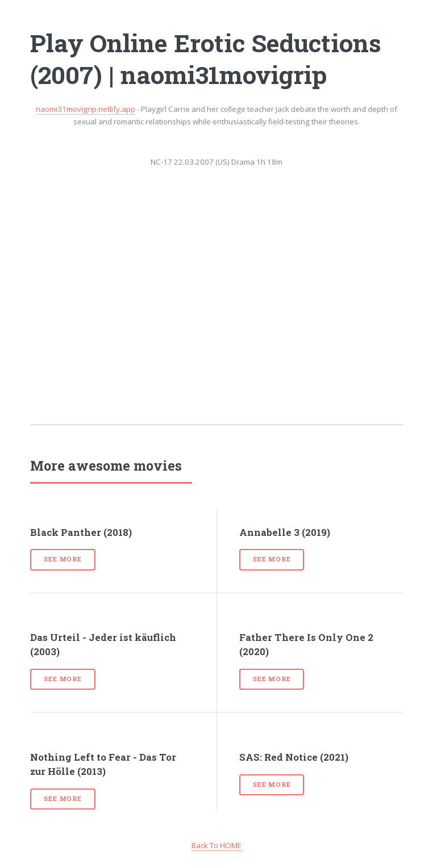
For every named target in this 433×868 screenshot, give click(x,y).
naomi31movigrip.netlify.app (86, 109)
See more (63, 559)
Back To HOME (216, 845)
